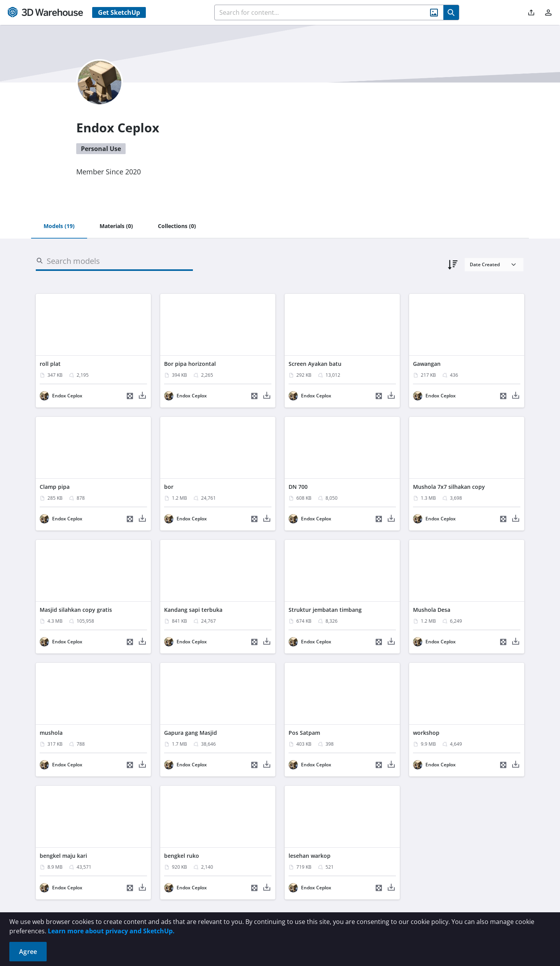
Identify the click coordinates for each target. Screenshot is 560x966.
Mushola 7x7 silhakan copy (449, 487)
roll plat (50, 364)
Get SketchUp (119, 12)
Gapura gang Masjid (191, 733)
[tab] (59, 227)
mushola (51, 733)
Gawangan (427, 364)
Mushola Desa (432, 610)
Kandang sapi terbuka (193, 610)
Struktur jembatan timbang (325, 610)
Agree (28, 952)
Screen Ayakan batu (315, 364)
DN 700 (298, 487)
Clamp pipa (55, 487)
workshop (426, 733)
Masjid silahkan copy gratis (76, 610)
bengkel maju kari (63, 856)
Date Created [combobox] (485, 264)
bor (169, 487)
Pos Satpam (304, 733)
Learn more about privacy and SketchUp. (111, 931)
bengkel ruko (182, 856)
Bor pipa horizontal (190, 364)
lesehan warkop (310, 856)
